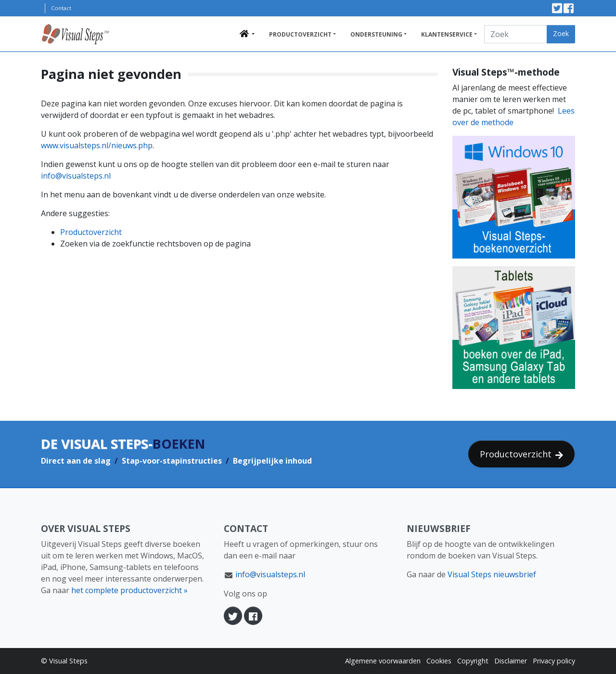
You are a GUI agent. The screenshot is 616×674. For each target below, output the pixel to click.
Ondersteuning (376, 34)
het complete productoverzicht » (129, 590)
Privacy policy (554, 661)
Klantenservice (447, 34)
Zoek (561, 33)
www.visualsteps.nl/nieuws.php (97, 145)
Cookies (439, 661)
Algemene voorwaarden (383, 661)
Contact (61, 8)
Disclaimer (511, 661)
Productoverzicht (300, 34)
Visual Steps (68, 661)
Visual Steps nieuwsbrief (492, 574)
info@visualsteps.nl (76, 176)
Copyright (473, 661)
